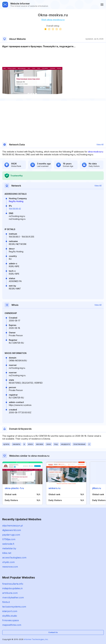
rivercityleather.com (13, 597)
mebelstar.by (9, 548)
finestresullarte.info (13, 584)
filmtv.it (6, 602)
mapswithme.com (12, 625)
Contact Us (53, 632)
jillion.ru (97, 488)
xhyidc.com (8, 562)
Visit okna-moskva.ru (53, 20)
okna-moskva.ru (95, 152)
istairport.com (10, 611)
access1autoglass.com (14, 558)
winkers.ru (54, 488)
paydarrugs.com (11, 535)
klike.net (7, 553)
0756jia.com (9, 539)
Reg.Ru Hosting (16, 201)
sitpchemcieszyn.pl (13, 526)
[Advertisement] (53, 57)
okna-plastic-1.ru (14, 488)
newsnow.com (10, 567)
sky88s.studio (10, 616)
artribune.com (10, 593)
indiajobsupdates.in (12, 588)
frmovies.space (11, 620)
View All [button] (100, 145)
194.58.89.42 (15, 209)
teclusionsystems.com (14, 607)
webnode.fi (8, 544)
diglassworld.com (12, 530)
